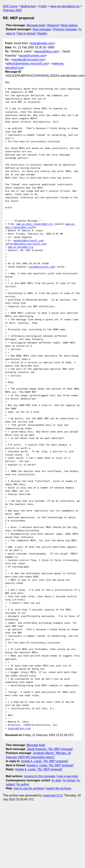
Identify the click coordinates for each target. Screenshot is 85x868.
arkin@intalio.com (42, 43)
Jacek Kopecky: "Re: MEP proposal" (50, 749)
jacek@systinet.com (33, 56)
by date (56, 780)
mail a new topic (68, 776)
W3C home (10, 6)
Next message (42, 29)
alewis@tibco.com (46, 51)
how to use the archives (29, 788)
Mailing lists (28, 6)
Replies (42, 33)
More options (70, 25)
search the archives (59, 788)
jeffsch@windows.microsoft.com (27, 64)
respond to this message (40, 776)
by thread (69, 780)
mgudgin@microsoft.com (28, 60)
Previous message (65, 29)
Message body (36, 25)
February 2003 (12, 10)
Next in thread (26, 33)
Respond (53, 25)
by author (23, 784)
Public (43, 6)
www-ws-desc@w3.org (65, 6)
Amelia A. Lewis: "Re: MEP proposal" (45, 761)
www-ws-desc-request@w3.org (35, 224)
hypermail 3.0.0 (53, 795)
